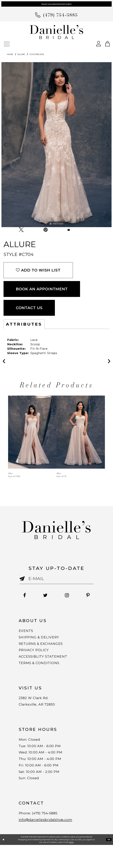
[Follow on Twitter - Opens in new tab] (56, 595)
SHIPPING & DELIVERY (42, 644)
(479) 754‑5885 (49, 835)
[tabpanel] (56, 145)
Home (10, 54)
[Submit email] (24, 581)
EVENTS (27, 636)
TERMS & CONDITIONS (42, 674)
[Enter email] (57, 579)
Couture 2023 (37, 54)
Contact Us (29, 308)
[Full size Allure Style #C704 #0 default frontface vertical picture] (56, 145)
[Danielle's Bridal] (56, 32)
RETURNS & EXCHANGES (44, 651)
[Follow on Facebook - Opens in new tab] (32, 595)
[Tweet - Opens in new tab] (21, 230)
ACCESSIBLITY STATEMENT (47, 666)
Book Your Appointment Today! (56, 4)
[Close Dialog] (4, 863)
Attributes (24, 324)
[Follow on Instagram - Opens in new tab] (80, 595)
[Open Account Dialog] (99, 43)
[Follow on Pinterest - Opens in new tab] (56, 600)
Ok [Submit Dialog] (109, 862)
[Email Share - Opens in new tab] (69, 230)
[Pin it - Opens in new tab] (46, 230)
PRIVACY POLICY (36, 659)
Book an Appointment (42, 289)
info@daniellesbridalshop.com (50, 842)
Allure (21, 54)
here (71, 865)
